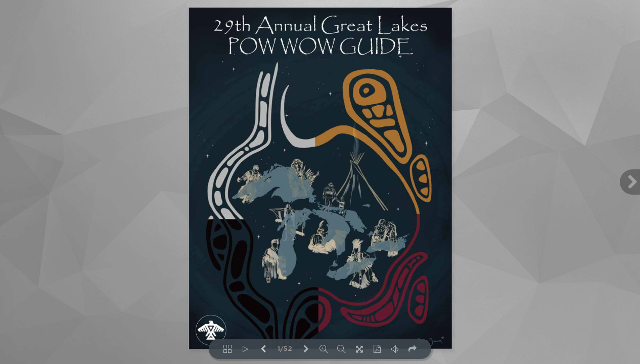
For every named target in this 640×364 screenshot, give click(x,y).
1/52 (285, 349)
